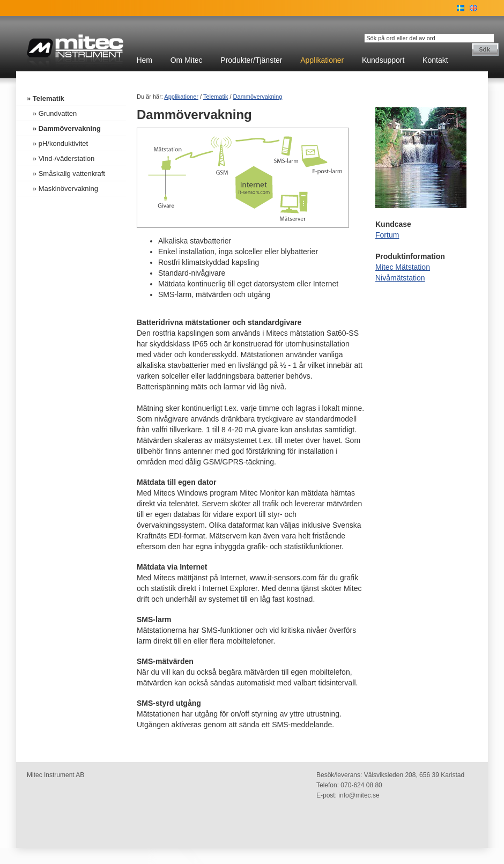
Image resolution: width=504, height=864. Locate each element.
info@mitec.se (359, 795)
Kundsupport (383, 60)
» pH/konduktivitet (57, 143)
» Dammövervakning (64, 128)
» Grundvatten (52, 113)
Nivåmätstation (400, 278)
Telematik (216, 97)
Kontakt (435, 60)
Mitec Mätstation (403, 267)
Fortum (387, 235)
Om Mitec (187, 60)
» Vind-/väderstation (61, 158)
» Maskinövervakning (62, 189)
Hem (144, 60)
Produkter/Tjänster (251, 60)
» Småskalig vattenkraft (66, 173)
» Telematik (46, 98)
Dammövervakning (258, 97)
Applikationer (322, 60)
